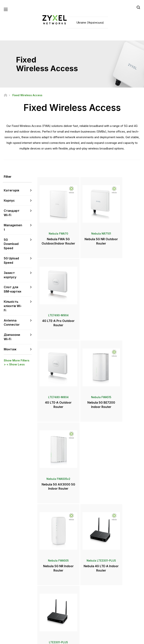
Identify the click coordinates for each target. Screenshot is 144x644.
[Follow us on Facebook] (9, 610)
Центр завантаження (57, 577)
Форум (49, 571)
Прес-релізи (85, 580)
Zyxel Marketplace (88, 565)
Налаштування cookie (125, 639)
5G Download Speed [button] (11, 244)
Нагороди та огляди (89, 586)
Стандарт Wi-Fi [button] (12, 213)
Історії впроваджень (122, 611)
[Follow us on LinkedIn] (28, 610)
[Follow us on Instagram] (18, 615)
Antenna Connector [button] (12, 323)
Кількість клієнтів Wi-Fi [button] (13, 306)
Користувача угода (56, 639)
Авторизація (117, 565)
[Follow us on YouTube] (18, 610)
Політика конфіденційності (89, 639)
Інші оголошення (54, 590)
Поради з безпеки (55, 583)
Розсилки (83, 593)
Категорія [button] (11, 191)
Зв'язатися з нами (72, 537)
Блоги (81, 599)
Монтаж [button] (10, 350)
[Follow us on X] (9, 615)
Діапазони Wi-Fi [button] (12, 337)
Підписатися (25, 587)
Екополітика (117, 605)
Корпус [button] (9, 201)
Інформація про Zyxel (123, 599)
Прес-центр (87, 574)
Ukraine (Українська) (90, 23)
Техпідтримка (53, 565)
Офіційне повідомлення (23, 639)
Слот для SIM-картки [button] (12, 290)
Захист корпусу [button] (10, 275)
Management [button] (13, 228)
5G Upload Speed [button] (11, 261)
